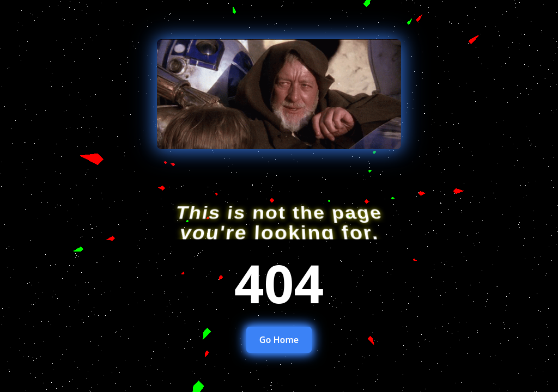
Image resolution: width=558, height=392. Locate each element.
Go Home (279, 340)
